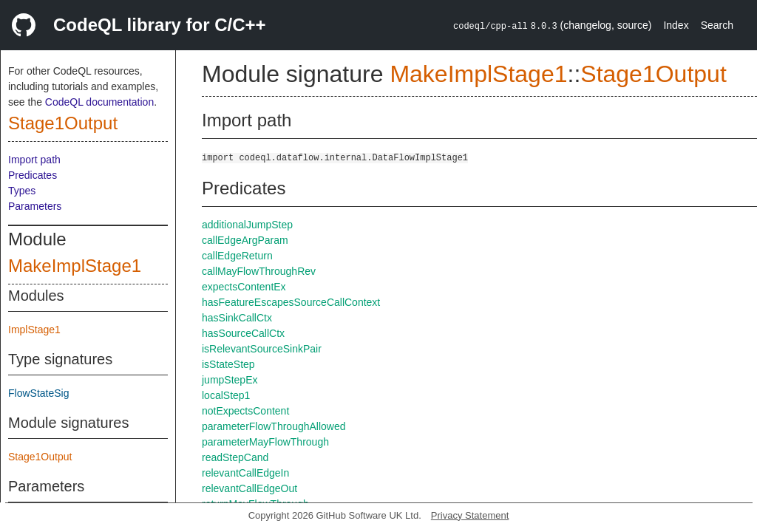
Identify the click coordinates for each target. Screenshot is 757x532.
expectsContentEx (244, 287)
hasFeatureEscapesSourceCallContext (291, 302)
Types (22, 191)
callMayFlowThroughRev (259, 271)
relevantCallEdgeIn (245, 473)
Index (676, 25)
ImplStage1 (34, 330)
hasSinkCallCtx (237, 318)
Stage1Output (63, 123)
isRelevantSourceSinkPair (262, 349)
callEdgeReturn (237, 256)
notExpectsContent (245, 411)
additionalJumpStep (247, 225)
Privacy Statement (470, 515)
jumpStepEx (230, 380)
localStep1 (226, 395)
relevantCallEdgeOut (249, 488)
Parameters (35, 206)
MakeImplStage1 (75, 266)
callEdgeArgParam (245, 240)
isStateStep (228, 364)
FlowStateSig (38, 393)
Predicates (33, 175)
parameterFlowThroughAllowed (274, 426)
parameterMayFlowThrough (265, 442)
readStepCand (235, 457)
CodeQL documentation (99, 102)
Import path (34, 160)
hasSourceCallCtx (243, 333)
